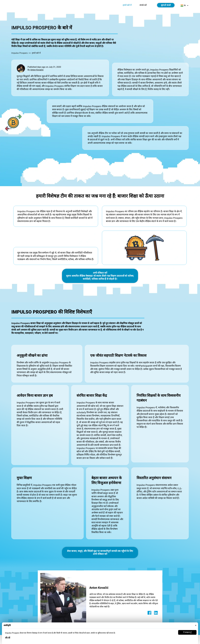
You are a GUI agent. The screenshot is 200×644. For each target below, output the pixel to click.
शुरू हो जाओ (166, 5)
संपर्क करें (143, 5)
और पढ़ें (8, 638)
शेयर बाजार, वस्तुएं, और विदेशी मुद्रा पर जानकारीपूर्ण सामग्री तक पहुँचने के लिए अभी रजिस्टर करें (100, 552)
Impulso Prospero (20, 53)
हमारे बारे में (127, 5)
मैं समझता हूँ (187, 632)
